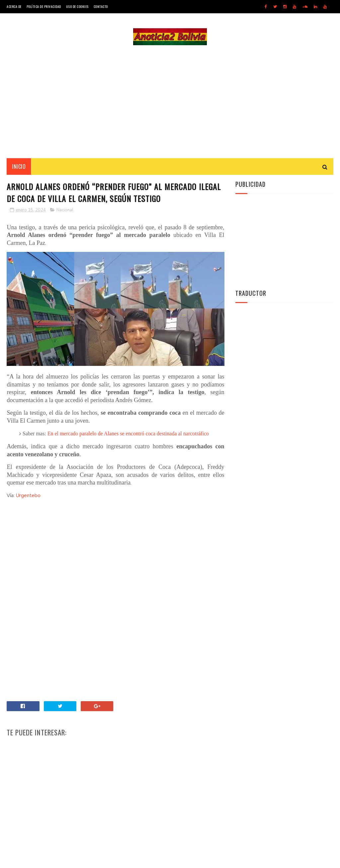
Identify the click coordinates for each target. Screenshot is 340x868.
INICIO (19, 166)
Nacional (65, 210)
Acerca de (14, 6)
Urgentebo (28, 495)
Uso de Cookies (77, 6)
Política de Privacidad (44, 6)
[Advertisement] (170, 102)
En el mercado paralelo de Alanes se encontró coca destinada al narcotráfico (128, 434)
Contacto (101, 6)
